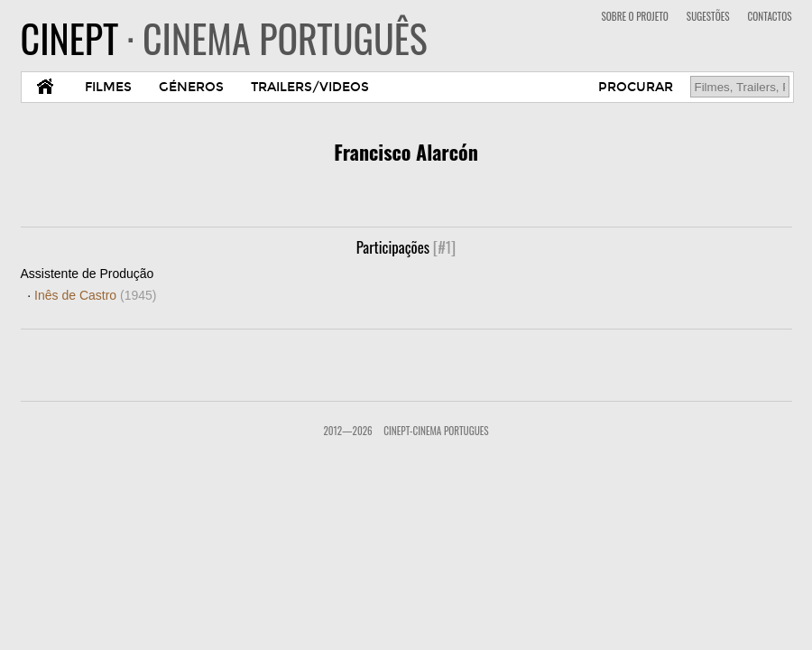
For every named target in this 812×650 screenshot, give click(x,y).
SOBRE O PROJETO (634, 16)
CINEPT (224, 38)
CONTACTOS (770, 16)
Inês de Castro (95, 295)
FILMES (108, 87)
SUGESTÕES (708, 16)
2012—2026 (347, 431)
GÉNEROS (191, 87)
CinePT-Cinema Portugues (436, 431)
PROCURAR (636, 87)
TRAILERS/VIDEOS (310, 87)
